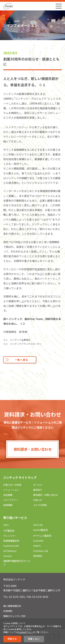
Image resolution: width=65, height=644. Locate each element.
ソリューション (11, 490)
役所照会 (38, 556)
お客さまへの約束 (12, 485)
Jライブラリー (11, 500)
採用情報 (8, 505)
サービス (38, 485)
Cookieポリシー (25, 632)
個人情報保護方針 (12, 606)
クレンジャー (10, 536)
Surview (8, 556)
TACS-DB (38, 525)
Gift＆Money (10, 551)
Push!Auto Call (40, 551)
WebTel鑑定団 (40, 530)
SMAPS (37, 546)
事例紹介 (38, 490)
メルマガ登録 (40, 505)
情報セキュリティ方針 (14, 616)
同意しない (34, 639)
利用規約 (8, 611)
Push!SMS (38, 541)
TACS (6, 525)
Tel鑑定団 (9, 531)
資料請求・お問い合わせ (33, 449)
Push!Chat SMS (11, 546)
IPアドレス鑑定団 (42, 536)
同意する (12, 639)
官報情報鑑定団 (11, 541)
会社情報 (8, 495)
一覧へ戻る (21, 360)
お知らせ (38, 500)
